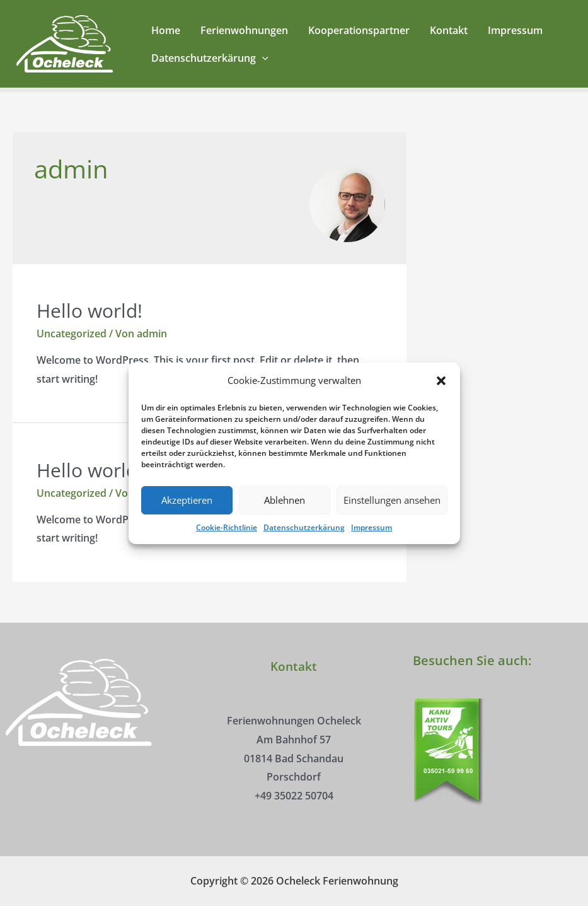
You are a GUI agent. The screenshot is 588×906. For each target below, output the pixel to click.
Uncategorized (72, 334)
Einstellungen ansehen (392, 513)
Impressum (372, 540)
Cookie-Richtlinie (227, 540)
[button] (441, 393)
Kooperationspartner (359, 30)
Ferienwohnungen (244, 30)
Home (166, 30)
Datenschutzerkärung (304, 540)
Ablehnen (285, 513)
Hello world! (89, 311)
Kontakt (449, 30)
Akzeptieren (187, 513)
